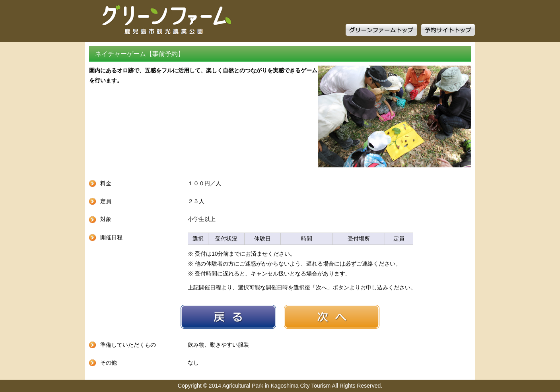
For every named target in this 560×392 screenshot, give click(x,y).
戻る (228, 317)
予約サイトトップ (448, 30)
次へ (332, 317)
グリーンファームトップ (381, 30)
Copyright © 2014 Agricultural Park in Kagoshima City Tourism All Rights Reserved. (280, 386)
